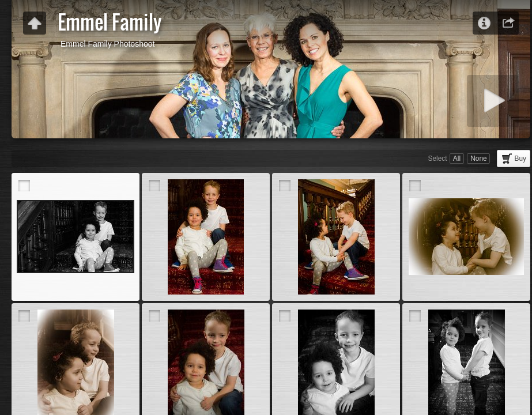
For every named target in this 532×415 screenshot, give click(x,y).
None (478, 159)
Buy (521, 159)
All (457, 159)
